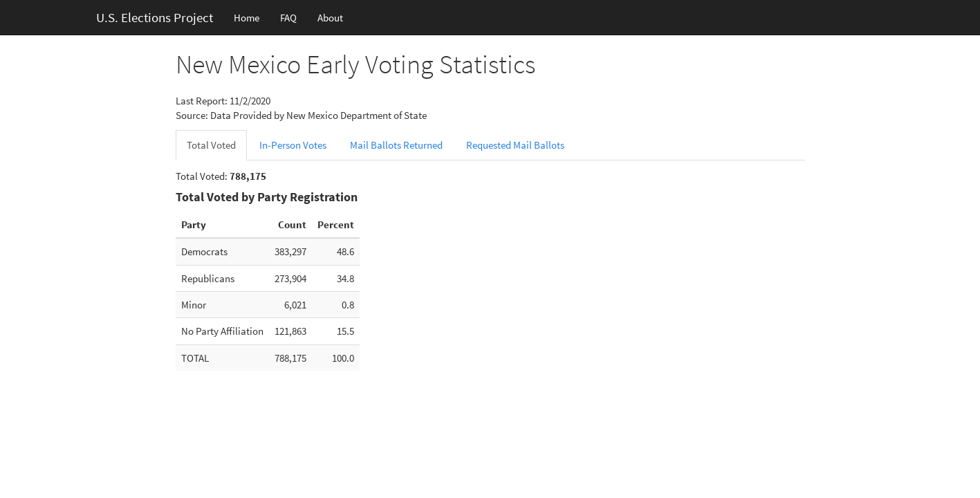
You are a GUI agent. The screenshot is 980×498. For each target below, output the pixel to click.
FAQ (288, 18)
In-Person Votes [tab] (293, 145)
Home (247, 18)
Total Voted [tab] (211, 145)
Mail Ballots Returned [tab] (396, 145)
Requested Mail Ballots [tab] (515, 145)
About (330, 18)
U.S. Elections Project (155, 17)
